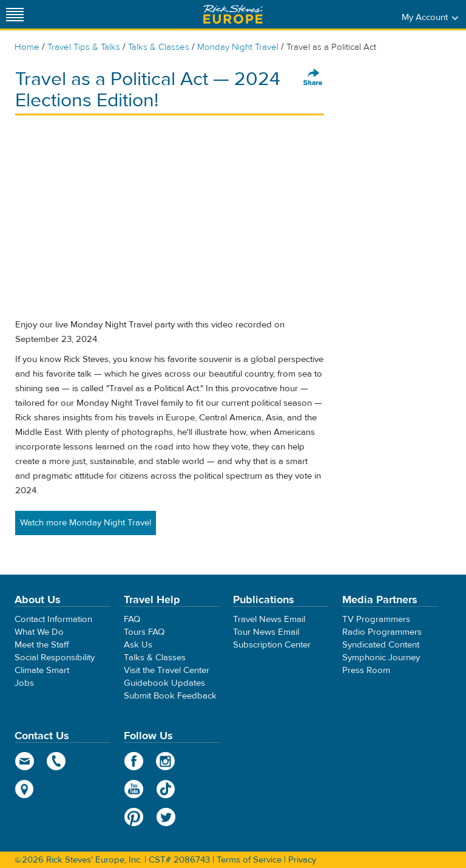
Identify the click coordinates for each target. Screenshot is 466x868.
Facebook (134, 761)
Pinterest (134, 817)
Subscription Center (272, 645)
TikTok (166, 789)
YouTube (134, 789)
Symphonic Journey (381, 658)
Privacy (302, 860)
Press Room (366, 670)
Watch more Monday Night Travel (86, 523)
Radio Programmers (382, 632)
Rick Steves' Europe (233, 14)
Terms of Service (249, 860)
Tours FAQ (144, 632)
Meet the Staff (42, 645)
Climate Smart (42, 670)
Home (27, 47)
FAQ (132, 619)
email (25, 761)
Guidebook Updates (164, 683)
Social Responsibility (55, 658)
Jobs (24, 683)
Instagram (166, 761)
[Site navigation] (15, 14)
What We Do (39, 632)
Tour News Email (266, 632)
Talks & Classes (159, 47)
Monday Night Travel (238, 47)
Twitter (166, 817)
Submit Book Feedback (170, 696)
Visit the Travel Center (167, 670)
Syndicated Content (381, 645)
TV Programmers (376, 619)
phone (57, 761)
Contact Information (53, 619)
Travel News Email (269, 619)
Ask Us (138, 645)
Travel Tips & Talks (84, 47)
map (25, 789)
